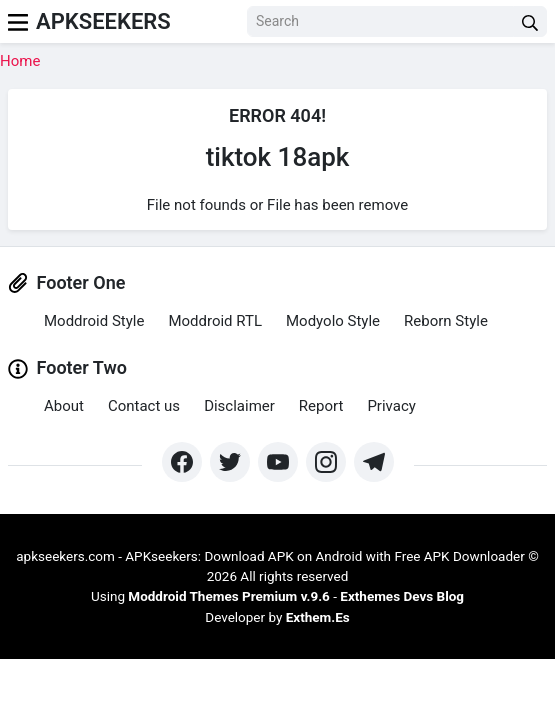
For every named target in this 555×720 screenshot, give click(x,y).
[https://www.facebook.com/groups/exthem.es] (182, 462)
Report (321, 406)
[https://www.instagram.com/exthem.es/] (326, 462)
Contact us (144, 406)
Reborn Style (446, 321)
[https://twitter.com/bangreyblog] (230, 462)
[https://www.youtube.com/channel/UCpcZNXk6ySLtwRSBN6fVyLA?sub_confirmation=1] (278, 462)
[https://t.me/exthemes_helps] (374, 462)
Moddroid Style (94, 321)
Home (20, 61)
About (64, 406)
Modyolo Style (333, 321)
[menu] (18, 21)
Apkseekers (103, 21)
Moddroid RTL (215, 321)
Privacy (391, 406)
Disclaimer (239, 406)
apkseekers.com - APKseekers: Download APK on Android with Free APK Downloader (270, 556)
